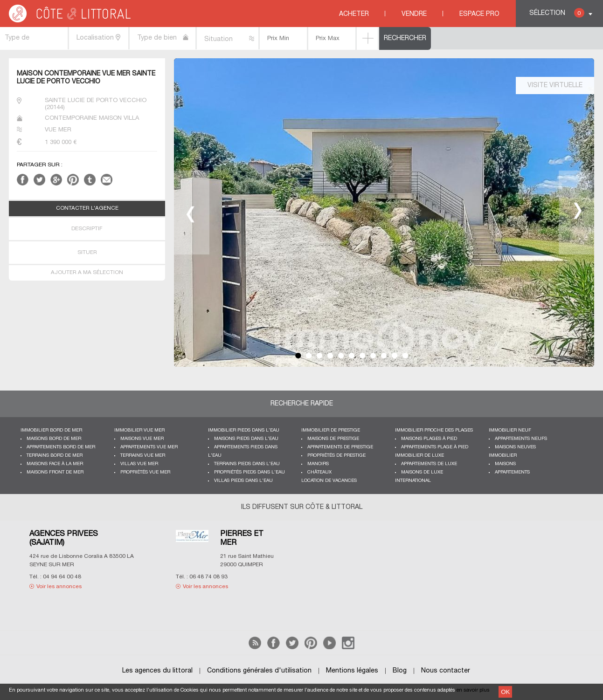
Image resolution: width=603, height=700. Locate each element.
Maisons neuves (515, 447)
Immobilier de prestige (331, 430)
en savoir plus (473, 690)
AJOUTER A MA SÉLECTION (87, 273)
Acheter (354, 14)
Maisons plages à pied (429, 439)
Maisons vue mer (142, 439)
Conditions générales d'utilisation (259, 671)
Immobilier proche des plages (434, 430)
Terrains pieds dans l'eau (247, 464)
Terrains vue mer (143, 456)
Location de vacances (329, 481)
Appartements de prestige (340, 447)
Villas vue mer (139, 464)
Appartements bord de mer (61, 447)
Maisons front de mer (55, 472)
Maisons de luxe (422, 472)
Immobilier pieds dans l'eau (244, 430)
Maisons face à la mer (55, 464)
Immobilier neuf (510, 430)
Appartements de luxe (429, 464)
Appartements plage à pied (435, 447)
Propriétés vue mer (145, 472)
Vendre (414, 14)
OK (505, 692)
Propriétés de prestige (336, 456)
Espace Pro (479, 14)
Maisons (505, 464)
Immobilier (503, 456)
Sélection (557, 13)
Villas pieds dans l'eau (243, 481)
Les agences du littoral (157, 671)
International (413, 481)
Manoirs (318, 464)
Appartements (512, 472)
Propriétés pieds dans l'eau (250, 472)
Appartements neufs (521, 439)
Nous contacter (446, 671)
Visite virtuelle (555, 86)
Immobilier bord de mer (51, 430)
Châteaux (319, 472)
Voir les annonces (59, 587)
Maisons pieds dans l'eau (246, 439)
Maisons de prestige (333, 439)
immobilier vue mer (139, 430)
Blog (400, 671)
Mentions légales (352, 671)
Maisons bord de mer (54, 439)
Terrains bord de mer (55, 456)
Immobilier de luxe (419, 456)
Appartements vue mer (149, 447)
